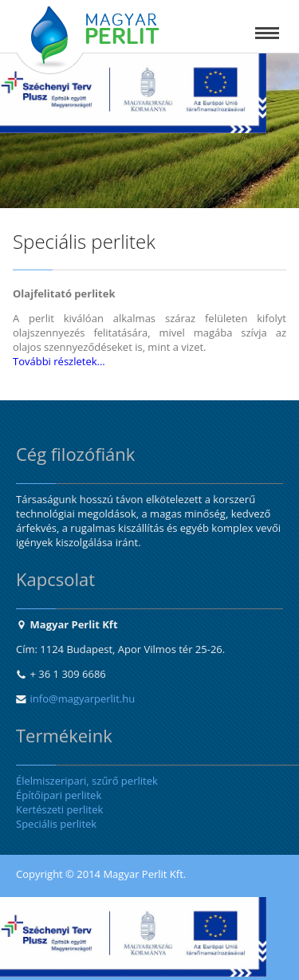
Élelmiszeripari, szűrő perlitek (87, 781)
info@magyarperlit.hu (83, 699)
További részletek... (59, 361)
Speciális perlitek (56, 824)
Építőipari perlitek (59, 795)
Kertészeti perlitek (59, 809)
